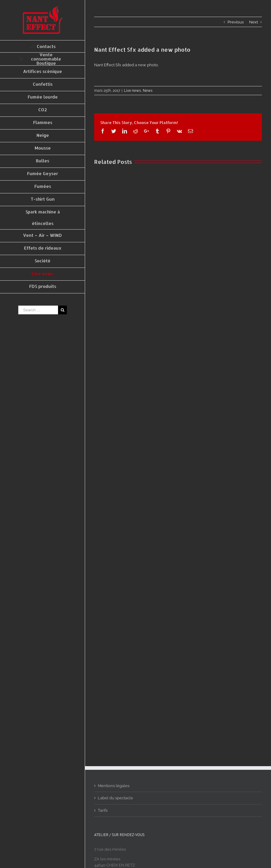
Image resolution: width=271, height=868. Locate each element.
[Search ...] (38, 310)
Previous (236, 22)
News (148, 91)
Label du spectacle (115, 798)
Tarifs (103, 810)
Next (254, 22)
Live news (132, 91)
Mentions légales (114, 786)
